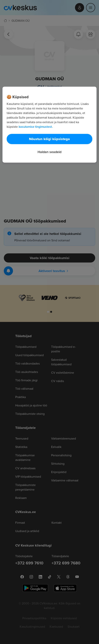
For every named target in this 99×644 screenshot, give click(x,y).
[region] (49, 125)
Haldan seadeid (49, 152)
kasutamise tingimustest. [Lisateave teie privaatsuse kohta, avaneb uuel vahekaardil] (36, 127)
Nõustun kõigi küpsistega (49, 139)
